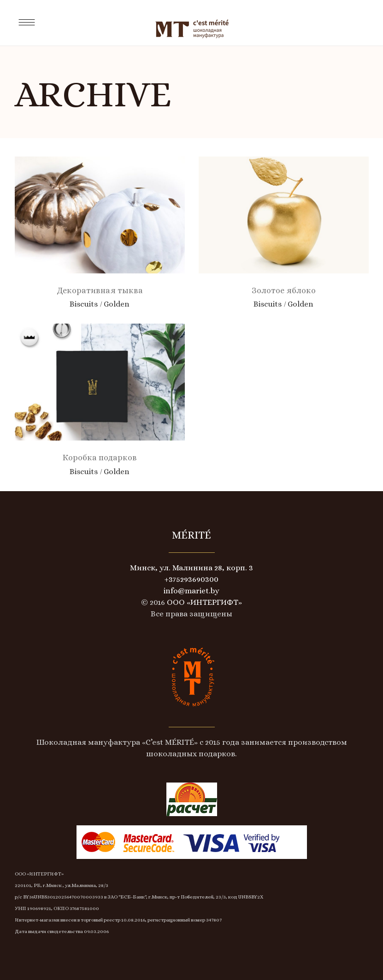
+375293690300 (191, 579)
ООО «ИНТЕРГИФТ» (203, 602)
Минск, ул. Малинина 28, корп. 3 (191, 568)
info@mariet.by (191, 591)
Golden (117, 304)
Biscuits (84, 304)
